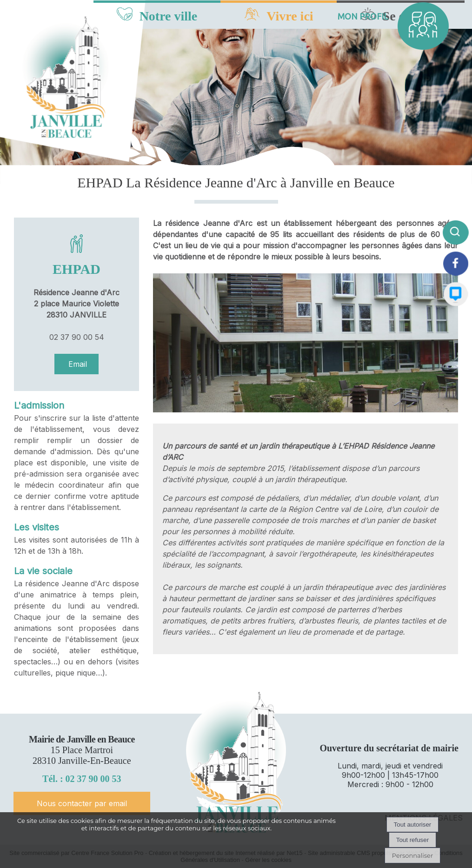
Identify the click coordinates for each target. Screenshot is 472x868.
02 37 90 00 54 (77, 337)
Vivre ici (290, 16)
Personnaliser (412, 855)
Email (76, 364)
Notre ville (169, 16)
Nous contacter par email (82, 803)
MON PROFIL (363, 16)
